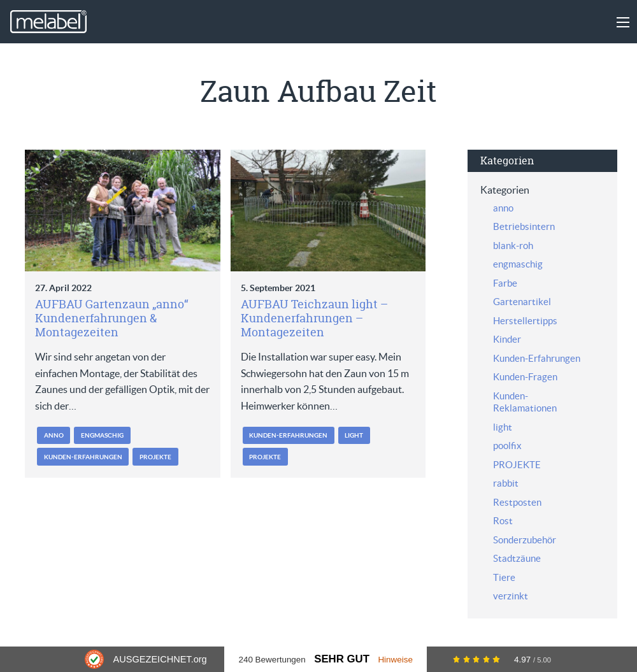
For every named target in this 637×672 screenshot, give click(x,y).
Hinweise (395, 660)
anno (54, 435)
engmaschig (102, 435)
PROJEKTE (155, 457)
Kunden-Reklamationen (525, 402)
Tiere (504, 577)
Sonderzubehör (525, 540)
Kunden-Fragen (525, 377)
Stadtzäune (517, 558)
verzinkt (511, 596)
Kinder (507, 339)
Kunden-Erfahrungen (83, 457)
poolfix (507, 446)
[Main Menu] (623, 22)
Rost (503, 521)
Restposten (517, 502)
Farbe (505, 283)
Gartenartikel (522, 302)
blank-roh (513, 246)
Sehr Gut (342, 659)
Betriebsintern (524, 226)
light (354, 435)
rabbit (506, 483)
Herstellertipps (525, 321)
